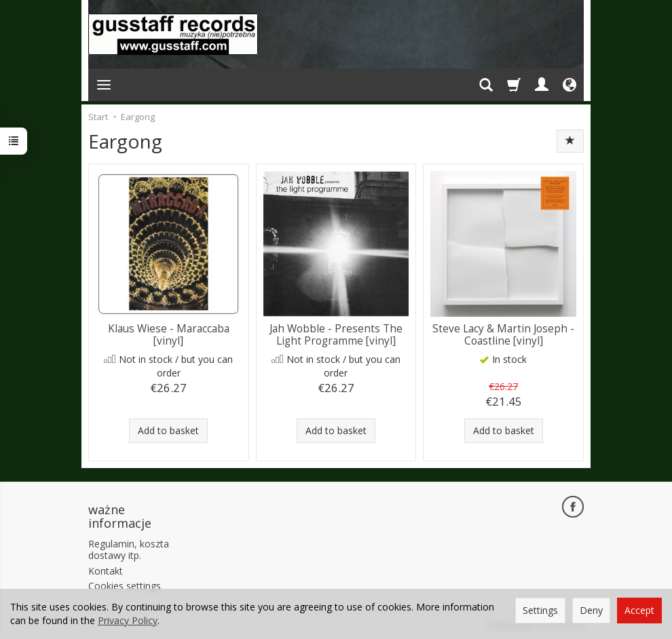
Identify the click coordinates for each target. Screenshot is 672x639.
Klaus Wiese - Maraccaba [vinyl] (169, 335)
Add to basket (168, 430)
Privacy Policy (128, 620)
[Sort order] (570, 141)
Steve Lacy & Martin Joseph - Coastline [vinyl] (503, 335)
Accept (639, 610)
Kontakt (106, 571)
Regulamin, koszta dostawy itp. (129, 549)
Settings (540, 610)
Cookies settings (125, 586)
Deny (591, 610)
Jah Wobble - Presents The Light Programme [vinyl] (336, 335)
